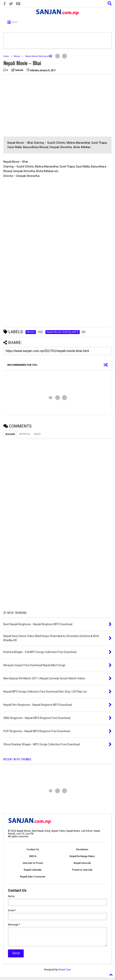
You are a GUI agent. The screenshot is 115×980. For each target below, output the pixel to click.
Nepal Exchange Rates (82, 856)
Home (6, 56)
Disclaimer (82, 849)
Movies (17, 56)
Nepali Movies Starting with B (39, 56)
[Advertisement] (37, 106)
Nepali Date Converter (33, 877)
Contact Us (33, 849)
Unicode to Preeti (33, 863)
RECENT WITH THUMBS (17, 759)
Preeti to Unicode (82, 870)
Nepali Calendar (33, 870)
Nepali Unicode (82, 863)
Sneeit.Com (65, 973)
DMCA (33, 856)
